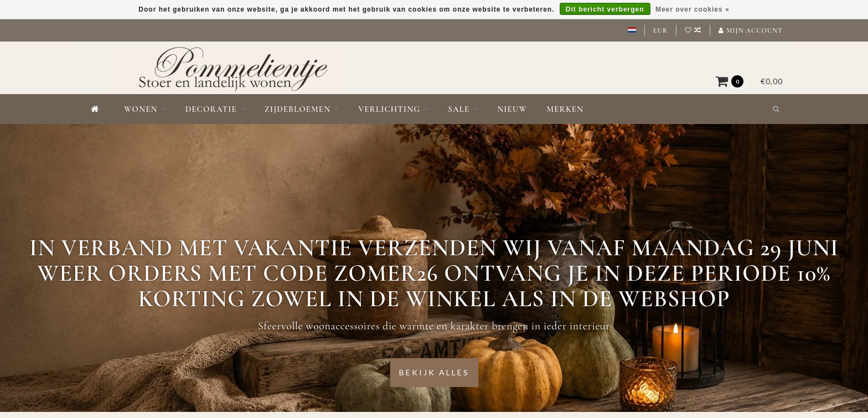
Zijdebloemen (298, 109)
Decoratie (211, 109)
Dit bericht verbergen (605, 9)
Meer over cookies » (693, 9)
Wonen (141, 109)
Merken (565, 109)
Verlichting (389, 109)
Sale (459, 109)
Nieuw (512, 109)
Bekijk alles (434, 372)
